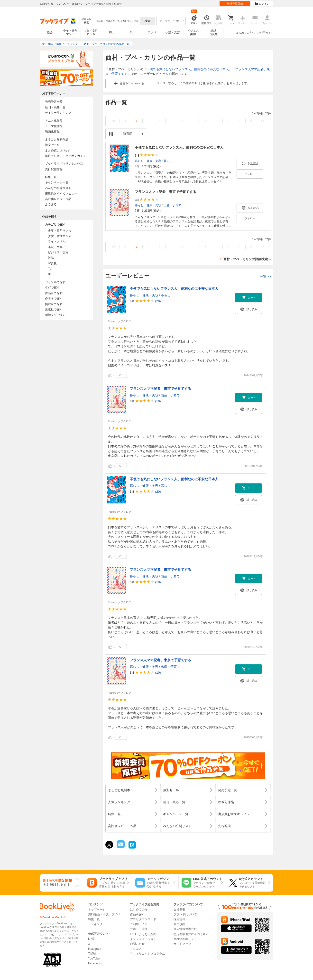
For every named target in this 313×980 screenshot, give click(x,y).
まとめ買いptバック (58, 150)
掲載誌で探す (54, 304)
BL (111, 32)
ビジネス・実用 (58, 252)
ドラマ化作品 (54, 126)
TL (131, 32)
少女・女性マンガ (91, 32)
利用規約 (179, 924)
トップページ (97, 910)
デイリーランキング (58, 113)
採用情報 (179, 919)
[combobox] (117, 21)
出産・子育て (172, 205)
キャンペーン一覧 (57, 182)
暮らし (168, 161)
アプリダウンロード (143, 919)
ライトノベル (57, 241)
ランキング (95, 924)
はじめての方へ (245, 33)
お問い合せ (137, 944)
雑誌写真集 (213, 32)
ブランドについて (185, 914)
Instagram (95, 949)
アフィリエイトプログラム (147, 954)
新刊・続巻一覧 (55, 107)
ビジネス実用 (193, 32)
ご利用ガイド (265, 33)
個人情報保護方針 (185, 929)
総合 (50, 32)
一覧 (265, 276)
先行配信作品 (54, 169)
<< (114, 121)
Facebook (95, 963)
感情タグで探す (55, 315)
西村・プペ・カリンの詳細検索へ (247, 259)
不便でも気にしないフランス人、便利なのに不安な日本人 (188, 69)
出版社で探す (54, 310)
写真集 (52, 263)
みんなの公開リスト (58, 188)
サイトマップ (182, 944)
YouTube (94, 959)
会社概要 (179, 910)
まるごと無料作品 (57, 140)
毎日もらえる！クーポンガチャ (65, 156)
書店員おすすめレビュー (61, 193)
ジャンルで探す (55, 282)
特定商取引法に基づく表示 (191, 934)
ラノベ (152, 32)
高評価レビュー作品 (58, 199)
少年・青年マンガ (70, 32)
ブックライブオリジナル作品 (64, 164)
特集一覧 (51, 177)
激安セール (52, 145)
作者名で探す (54, 299)
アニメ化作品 (54, 121)
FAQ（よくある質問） (145, 934)
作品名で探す (54, 293)
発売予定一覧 (54, 102)
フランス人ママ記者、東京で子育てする (166, 192)
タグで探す (52, 288)
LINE (91, 939)
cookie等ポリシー (185, 939)
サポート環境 (139, 929)
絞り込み (86, 21)
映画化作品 (52, 131)
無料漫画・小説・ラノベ (104, 914)
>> (262, 121)
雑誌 (51, 258)
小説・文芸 (173, 32)
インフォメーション (143, 939)
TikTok (92, 954)
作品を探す (137, 914)
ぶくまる (51, 204)
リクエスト (137, 949)
